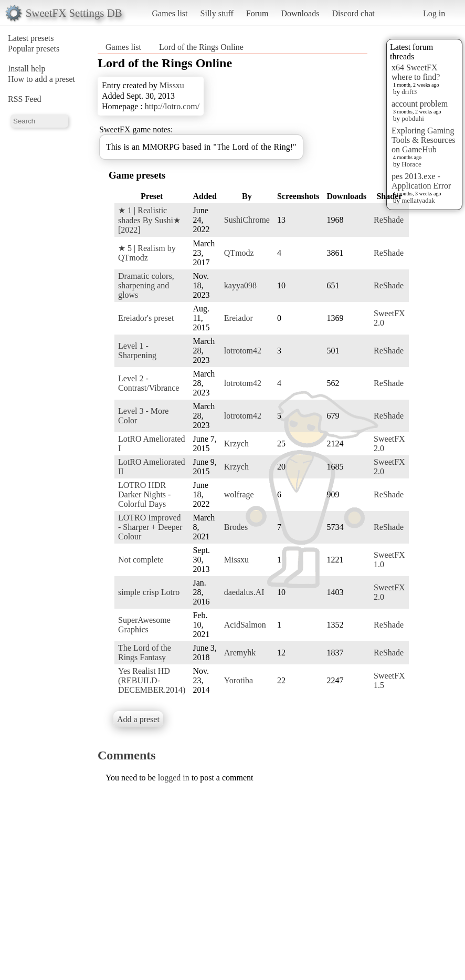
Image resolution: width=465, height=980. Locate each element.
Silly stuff (217, 13)
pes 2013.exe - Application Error (421, 181)
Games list (170, 13)
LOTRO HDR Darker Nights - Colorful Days (144, 494)
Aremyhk (240, 653)
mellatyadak (418, 200)
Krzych (236, 444)
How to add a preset (41, 79)
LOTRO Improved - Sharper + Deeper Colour (150, 527)
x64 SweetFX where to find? (416, 72)
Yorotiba (239, 680)
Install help (27, 69)
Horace (411, 164)
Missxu (172, 85)
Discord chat (353, 13)
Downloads (300, 13)
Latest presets (31, 38)
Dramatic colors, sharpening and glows (146, 285)
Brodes (236, 527)
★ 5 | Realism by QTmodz (147, 253)
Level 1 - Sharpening (137, 351)
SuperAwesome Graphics (144, 625)
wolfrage (239, 494)
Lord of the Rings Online (201, 47)
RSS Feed (25, 99)
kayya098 (240, 285)
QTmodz (239, 253)
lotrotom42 (243, 351)
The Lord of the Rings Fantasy (145, 653)
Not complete (141, 560)
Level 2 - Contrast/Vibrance (149, 383)
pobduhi (413, 118)
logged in (174, 778)
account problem (420, 104)
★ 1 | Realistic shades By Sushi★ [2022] (149, 220)
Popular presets (34, 49)
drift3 (409, 92)
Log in (434, 13)
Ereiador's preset (146, 318)
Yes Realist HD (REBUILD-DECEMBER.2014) (152, 680)
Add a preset (138, 719)
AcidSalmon (245, 625)
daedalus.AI (244, 592)
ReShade (389, 220)
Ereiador (239, 318)
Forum (257, 13)
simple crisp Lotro (149, 592)
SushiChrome (247, 220)
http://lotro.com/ (172, 106)
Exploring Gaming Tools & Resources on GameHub (424, 140)
